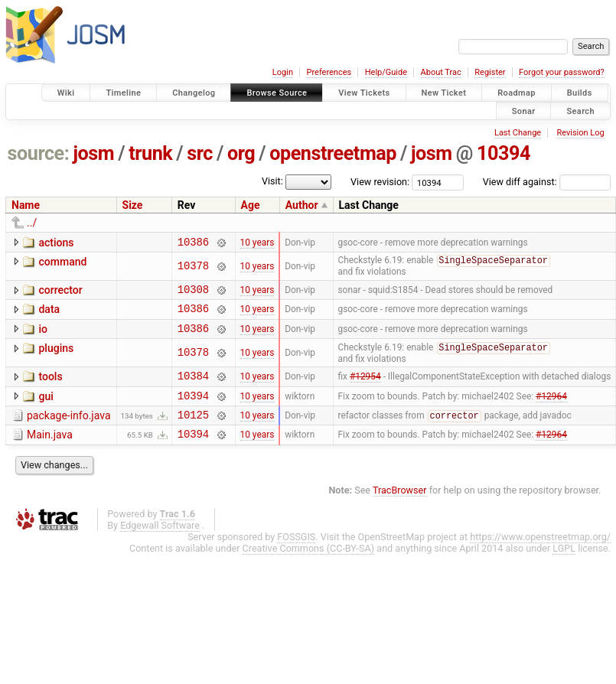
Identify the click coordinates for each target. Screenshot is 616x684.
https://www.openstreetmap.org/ (540, 557)
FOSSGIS (296, 557)
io (43, 337)
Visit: (272, 181)
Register (490, 72)
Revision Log (580, 133)
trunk (150, 153)
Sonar (524, 111)
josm (93, 153)
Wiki (66, 93)
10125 (193, 432)
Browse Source (277, 93)
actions (56, 243)
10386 (193, 244)
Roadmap (517, 93)
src (200, 153)
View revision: (380, 182)
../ (32, 223)
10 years (257, 243)
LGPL (564, 568)
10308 (193, 294)
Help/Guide (386, 72)
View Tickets (364, 93)
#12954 (365, 389)
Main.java (50, 452)
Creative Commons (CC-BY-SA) (309, 568)
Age (251, 205)
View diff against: (547, 182)
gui (46, 409)
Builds (580, 93)
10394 (504, 153)
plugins (56, 358)
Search (580, 111)
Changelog (194, 93)
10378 (193, 269)
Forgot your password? (562, 72)
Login (283, 72)
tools (50, 387)
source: (39, 153)
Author (302, 205)
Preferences (329, 72)
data (49, 314)
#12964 (551, 410)
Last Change (518, 133)
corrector (60, 293)
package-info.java (69, 431)
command (62, 264)
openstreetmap (333, 153)
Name (26, 205)
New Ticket (444, 93)
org (241, 153)
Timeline (123, 93)
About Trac (441, 72)
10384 (193, 388)
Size (133, 205)
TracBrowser (400, 510)
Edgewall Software (160, 545)
